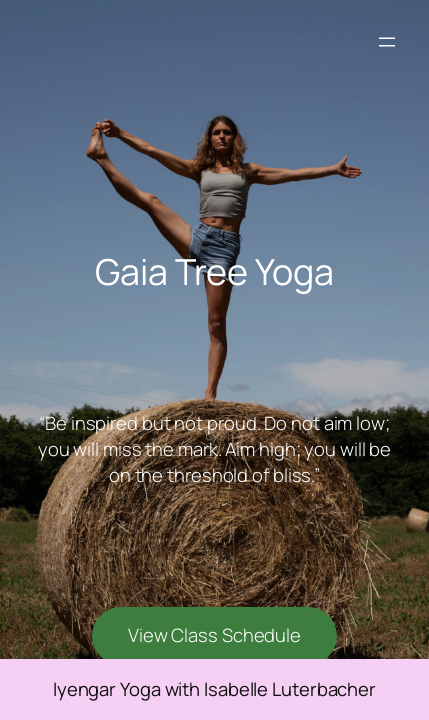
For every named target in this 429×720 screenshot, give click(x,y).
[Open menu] (387, 42)
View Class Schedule (214, 635)
